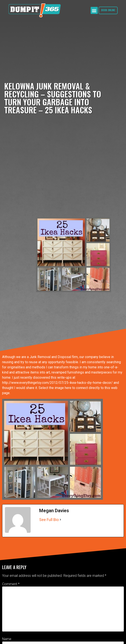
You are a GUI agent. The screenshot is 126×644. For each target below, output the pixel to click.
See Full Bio (49, 520)
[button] (94, 10)
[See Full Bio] (60, 520)
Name (7, 639)
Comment (11, 584)
